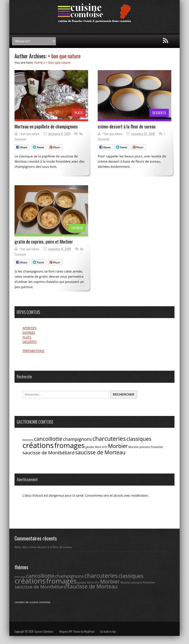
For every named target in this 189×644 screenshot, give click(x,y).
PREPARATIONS (34, 351)
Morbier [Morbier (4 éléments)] (118, 446)
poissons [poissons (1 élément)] (145, 447)
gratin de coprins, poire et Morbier (44, 241)
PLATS (79, 113)
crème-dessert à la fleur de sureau (127, 126)
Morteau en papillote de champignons (46, 126)
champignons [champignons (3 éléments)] (77, 439)
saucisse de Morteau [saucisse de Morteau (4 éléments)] (100, 452)
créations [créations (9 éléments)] (38, 445)
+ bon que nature (64, 56)
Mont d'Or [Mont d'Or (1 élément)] (101, 447)
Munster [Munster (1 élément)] (134, 447)
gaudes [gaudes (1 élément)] (90, 447)
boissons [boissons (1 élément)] (28, 440)
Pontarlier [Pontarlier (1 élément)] (157, 447)
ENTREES (77, 228)
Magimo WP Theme (70, 631)
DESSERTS (159, 113)
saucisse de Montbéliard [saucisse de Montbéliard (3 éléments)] (49, 452)
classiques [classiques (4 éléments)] (139, 439)
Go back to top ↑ (109, 631)
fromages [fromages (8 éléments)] (70, 445)
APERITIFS (30, 328)
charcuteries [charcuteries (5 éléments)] (109, 439)
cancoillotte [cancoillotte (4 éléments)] (48, 439)
